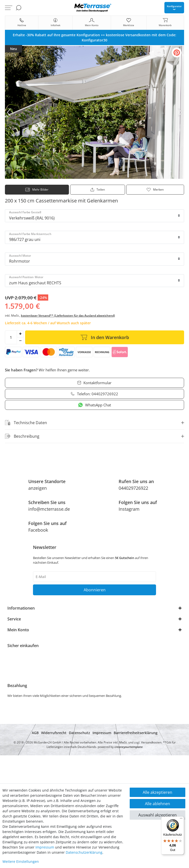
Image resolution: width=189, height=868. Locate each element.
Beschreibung (22, 436)
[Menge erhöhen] (20, 334)
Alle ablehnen (157, 804)
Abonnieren (95, 590)
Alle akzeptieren (157, 792)
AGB (35, 733)
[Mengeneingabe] (11, 337)
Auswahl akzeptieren (157, 815)
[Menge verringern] (20, 341)
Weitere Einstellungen (21, 861)
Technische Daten (26, 423)
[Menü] (181, 819)
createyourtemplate (129, 747)
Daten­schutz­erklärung (84, 852)
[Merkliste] (129, 23)
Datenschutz (79, 733)
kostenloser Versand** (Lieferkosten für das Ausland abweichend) (68, 316)
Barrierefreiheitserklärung (136, 733)
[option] (94, 37)
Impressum (102, 733)
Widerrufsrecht (54, 733)
